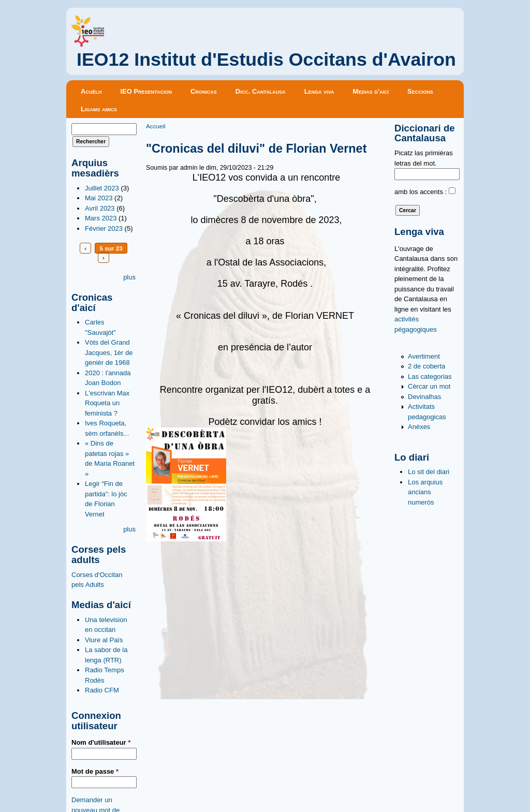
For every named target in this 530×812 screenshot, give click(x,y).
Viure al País (104, 640)
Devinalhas (424, 397)
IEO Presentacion (146, 91)
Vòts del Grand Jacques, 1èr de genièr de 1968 (109, 352)
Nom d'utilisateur (101, 742)
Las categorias (430, 377)
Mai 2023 (99, 198)
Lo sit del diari (429, 472)
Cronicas (204, 91)
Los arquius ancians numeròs (425, 492)
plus (129, 277)
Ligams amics (99, 109)
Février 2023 (104, 228)
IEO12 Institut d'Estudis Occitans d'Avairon (266, 60)
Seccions (420, 91)
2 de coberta (426, 366)
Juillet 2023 (102, 188)
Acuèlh (91, 91)
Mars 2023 (101, 218)
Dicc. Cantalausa (261, 91)
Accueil (156, 126)
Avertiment (424, 356)
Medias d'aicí (371, 91)
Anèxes (419, 427)
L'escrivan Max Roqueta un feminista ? (107, 403)
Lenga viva (319, 91)
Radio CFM (102, 690)
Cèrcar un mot (429, 386)
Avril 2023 (100, 208)
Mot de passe (95, 771)
